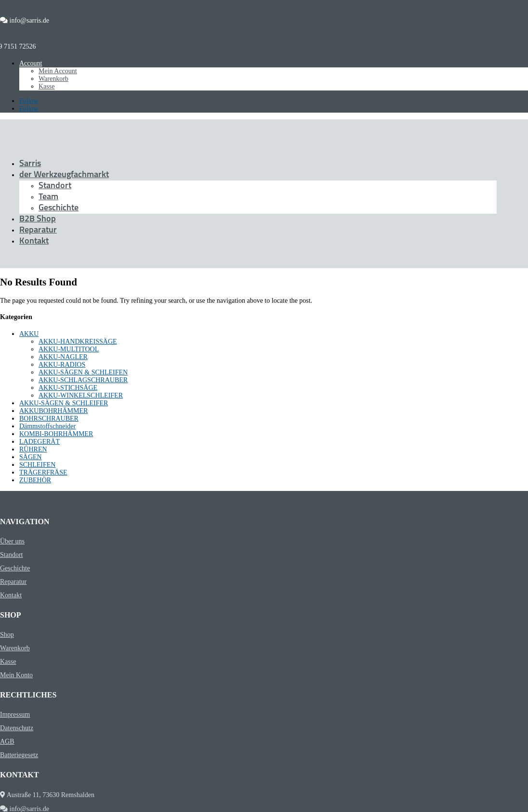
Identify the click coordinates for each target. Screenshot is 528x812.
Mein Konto (16, 675)
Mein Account (58, 71)
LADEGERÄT (40, 442)
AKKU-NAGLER (63, 357)
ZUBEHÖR (35, 480)
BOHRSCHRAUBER (49, 419)
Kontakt (34, 241)
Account (31, 63)
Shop (7, 635)
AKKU (29, 334)
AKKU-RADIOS (62, 365)
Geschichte (59, 208)
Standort (55, 186)
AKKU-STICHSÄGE (68, 388)
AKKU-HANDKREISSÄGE (78, 342)
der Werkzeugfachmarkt (64, 175)
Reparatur (38, 230)
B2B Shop (38, 219)
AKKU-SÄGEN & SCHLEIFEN (83, 372)
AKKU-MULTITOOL (69, 349)
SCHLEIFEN (37, 465)
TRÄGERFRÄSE (43, 472)
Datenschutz (17, 728)
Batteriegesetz (19, 755)
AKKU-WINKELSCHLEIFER (81, 395)
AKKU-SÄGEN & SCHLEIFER (64, 403)
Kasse (46, 86)
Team (48, 197)
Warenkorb (53, 79)
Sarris (30, 164)
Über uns (12, 541)
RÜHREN (33, 449)
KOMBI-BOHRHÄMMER (56, 434)
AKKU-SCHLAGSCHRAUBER (83, 380)
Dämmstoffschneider (47, 426)
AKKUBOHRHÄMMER (53, 411)
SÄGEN (31, 457)
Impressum (15, 715)
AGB (7, 741)
